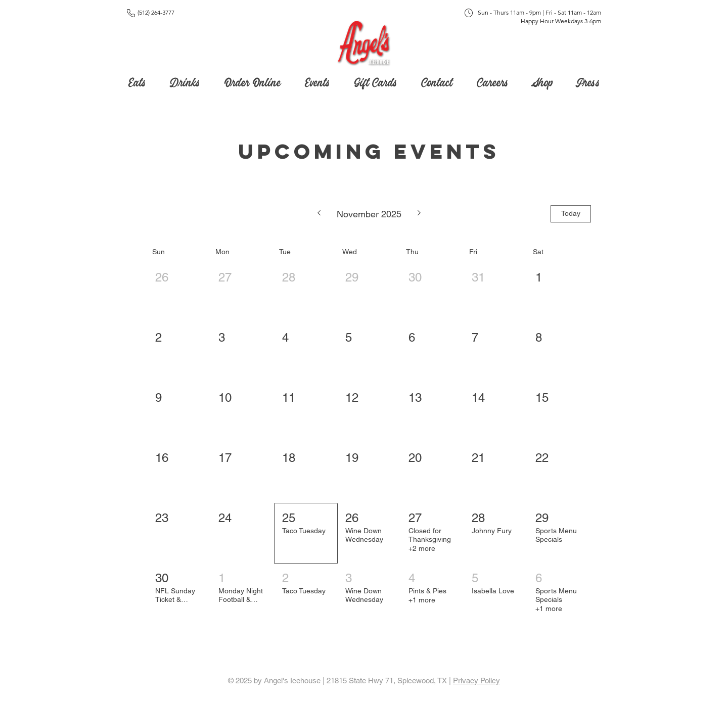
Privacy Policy (476, 681)
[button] (375, 80)
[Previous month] (319, 214)
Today (571, 213)
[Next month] (419, 214)
